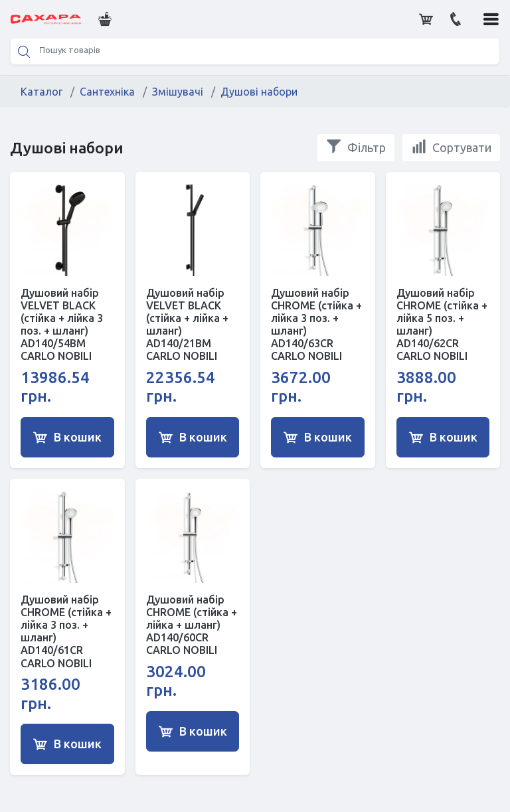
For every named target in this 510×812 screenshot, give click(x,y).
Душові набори (259, 92)
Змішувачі (178, 92)
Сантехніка (107, 92)
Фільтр (356, 147)
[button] (104, 19)
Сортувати (451, 147)
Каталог (42, 92)
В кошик (67, 438)
